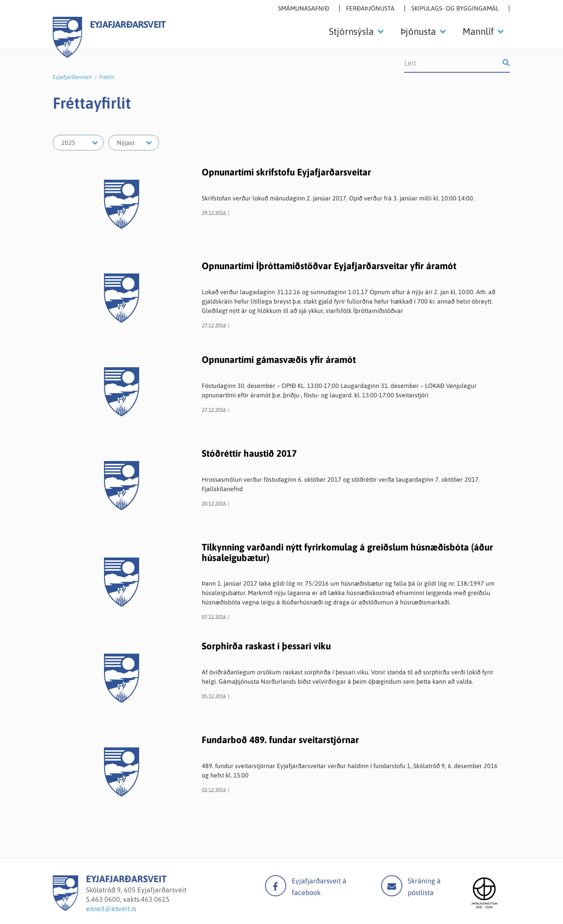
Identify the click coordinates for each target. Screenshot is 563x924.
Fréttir (107, 77)
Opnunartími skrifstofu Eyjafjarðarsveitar (286, 172)
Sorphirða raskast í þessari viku (266, 646)
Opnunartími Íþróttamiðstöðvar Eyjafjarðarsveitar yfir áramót (329, 266)
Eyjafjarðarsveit (72, 77)
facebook (276, 886)
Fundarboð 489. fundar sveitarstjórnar (280, 740)
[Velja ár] (78, 143)
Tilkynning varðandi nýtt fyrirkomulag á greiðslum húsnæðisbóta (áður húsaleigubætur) (347, 552)
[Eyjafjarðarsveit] (65, 909)
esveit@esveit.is (111, 909)
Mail (392, 886)
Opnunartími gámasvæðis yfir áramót (279, 360)
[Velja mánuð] (134, 143)
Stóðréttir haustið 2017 (249, 453)
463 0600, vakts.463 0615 (130, 899)
